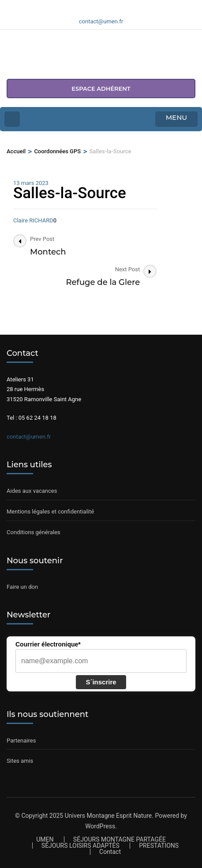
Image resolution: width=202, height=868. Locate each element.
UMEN (45, 839)
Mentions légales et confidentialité (50, 512)
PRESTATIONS (159, 846)
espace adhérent (101, 89)
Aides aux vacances (32, 491)
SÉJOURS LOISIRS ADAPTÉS (80, 846)
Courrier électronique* (48, 644)
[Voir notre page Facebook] (90, 6)
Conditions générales (34, 532)
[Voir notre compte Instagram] (101, 6)
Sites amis (20, 761)
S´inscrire (101, 682)
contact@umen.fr (29, 437)
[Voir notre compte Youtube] (112, 6)
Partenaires (21, 741)
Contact (110, 852)
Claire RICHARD (33, 220)
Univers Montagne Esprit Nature (108, 816)
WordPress (100, 826)
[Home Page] (12, 119)
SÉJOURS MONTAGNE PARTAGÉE (120, 839)
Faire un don (22, 587)
